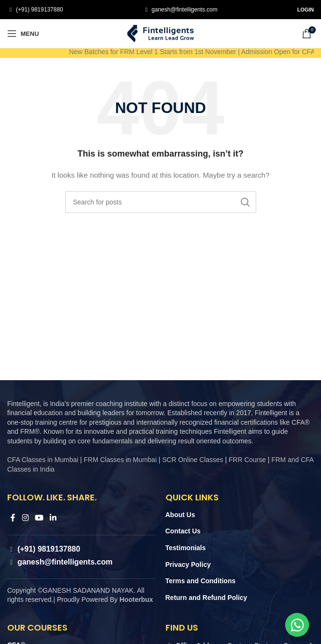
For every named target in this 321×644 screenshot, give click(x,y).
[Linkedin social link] (53, 518)
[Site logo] (161, 33)
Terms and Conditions (201, 581)
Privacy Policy (188, 565)
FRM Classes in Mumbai (120, 460)
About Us (180, 515)
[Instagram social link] (25, 518)
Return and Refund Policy (206, 598)
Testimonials (186, 548)
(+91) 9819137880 (39, 10)
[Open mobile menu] (23, 34)
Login (305, 10)
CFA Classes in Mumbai (43, 460)
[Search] (161, 202)
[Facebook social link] (13, 518)
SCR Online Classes (193, 460)
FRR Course (247, 460)
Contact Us (183, 531)
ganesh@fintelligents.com (184, 10)
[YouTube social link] (39, 518)
